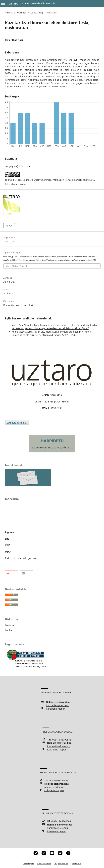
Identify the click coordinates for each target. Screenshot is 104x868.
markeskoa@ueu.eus (56, 787)
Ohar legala (28, 864)
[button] (12, 573)
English (9, 630)
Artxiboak (21, 13)
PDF (10, 226)
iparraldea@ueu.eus (57, 705)
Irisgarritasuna (61, 864)
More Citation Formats (17, 266)
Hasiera (9, 13)
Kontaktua (76, 864)
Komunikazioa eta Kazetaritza (20, 305)
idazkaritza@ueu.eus (59, 746)
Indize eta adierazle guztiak (20, 558)
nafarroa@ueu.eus (57, 828)
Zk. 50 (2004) (37, 13)
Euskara (9, 625)
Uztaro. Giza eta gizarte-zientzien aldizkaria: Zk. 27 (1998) (44, 335)
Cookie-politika (44, 864)
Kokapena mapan (56, 709)
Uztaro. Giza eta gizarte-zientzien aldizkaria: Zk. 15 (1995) (57, 328)
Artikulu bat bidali (17, 423)
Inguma (9, 532)
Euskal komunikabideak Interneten (72, 332)
